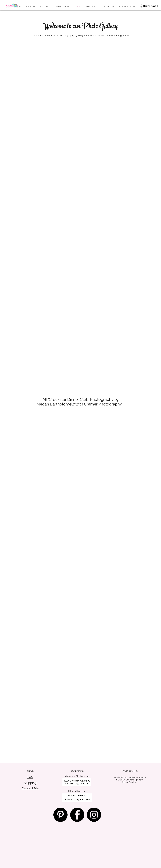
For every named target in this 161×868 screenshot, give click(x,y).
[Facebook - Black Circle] (77, 815)
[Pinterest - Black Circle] (60, 815)
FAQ (30, 777)
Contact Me (30, 788)
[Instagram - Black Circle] (94, 815)
